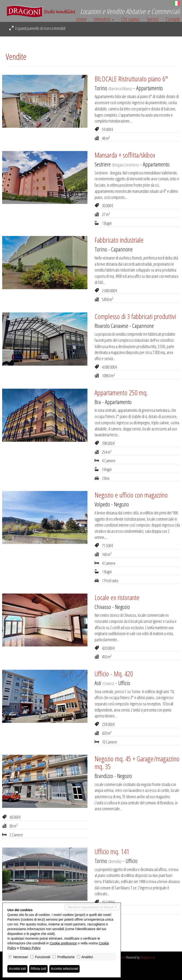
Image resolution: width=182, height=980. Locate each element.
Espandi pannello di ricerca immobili (37, 28)
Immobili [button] (104, 19)
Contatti (173, 19)
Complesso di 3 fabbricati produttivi (135, 316)
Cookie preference (63, 943)
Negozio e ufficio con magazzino (131, 495)
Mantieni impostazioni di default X (92, 907)
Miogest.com (148, 957)
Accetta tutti (17, 969)
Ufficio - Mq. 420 (114, 674)
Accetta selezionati (65, 969)
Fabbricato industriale (119, 240)
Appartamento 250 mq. (121, 393)
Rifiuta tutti (39, 969)
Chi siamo (130, 19)
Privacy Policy (30, 948)
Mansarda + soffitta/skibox (125, 155)
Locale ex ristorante (117, 597)
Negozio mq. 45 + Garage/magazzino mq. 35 (137, 763)
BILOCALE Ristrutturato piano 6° (131, 79)
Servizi (153, 19)
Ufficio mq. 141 (112, 851)
